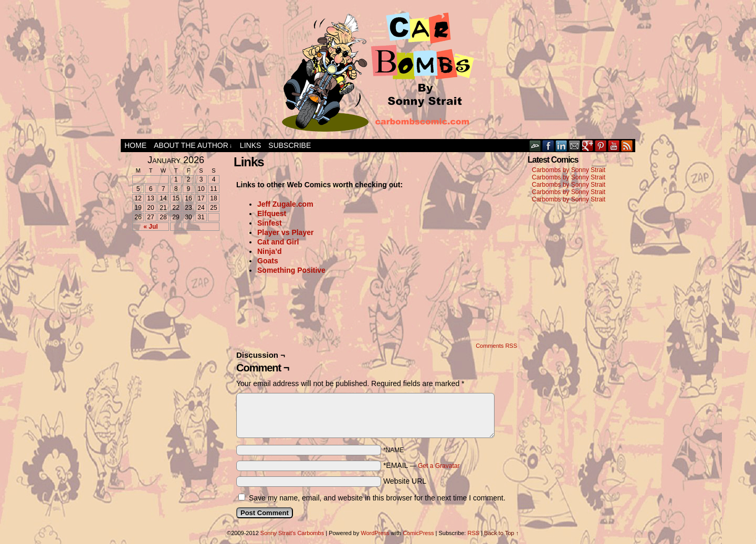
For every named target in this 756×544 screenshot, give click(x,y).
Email (575, 146)
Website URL (405, 481)
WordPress (375, 533)
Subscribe (290, 145)
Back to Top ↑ (501, 533)
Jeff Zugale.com (285, 204)
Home (135, 145)
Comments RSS (496, 346)
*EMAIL (422, 465)
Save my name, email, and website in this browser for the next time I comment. (377, 498)
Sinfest (270, 223)
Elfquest (272, 214)
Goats (268, 261)
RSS (627, 146)
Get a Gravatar (439, 466)
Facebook (548, 146)
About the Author (193, 146)
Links (250, 145)
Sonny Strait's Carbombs (292, 533)
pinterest (601, 146)
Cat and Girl (278, 242)
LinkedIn (561, 146)
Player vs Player (285, 232)
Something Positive (291, 270)
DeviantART (535, 146)
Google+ (588, 146)
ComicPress (418, 533)
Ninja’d (270, 251)
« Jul (150, 227)
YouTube (614, 146)
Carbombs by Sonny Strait (569, 170)
